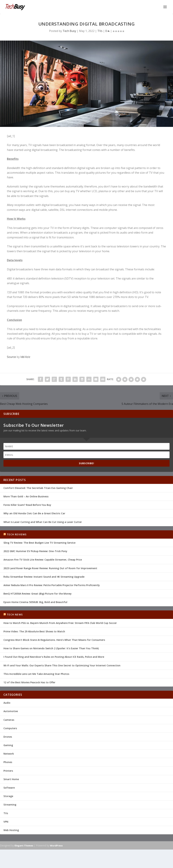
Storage (8, 796)
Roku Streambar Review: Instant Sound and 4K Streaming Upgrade (44, 577)
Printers (8, 771)
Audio (7, 703)
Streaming (10, 805)
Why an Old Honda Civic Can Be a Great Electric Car (34, 513)
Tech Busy (69, 31)
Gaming (8, 745)
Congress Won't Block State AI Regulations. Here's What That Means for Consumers (54, 640)
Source (11, 357)
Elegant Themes (24, 846)
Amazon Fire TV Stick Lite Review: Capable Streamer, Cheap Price (43, 560)
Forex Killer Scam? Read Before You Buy (27, 505)
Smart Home (11, 779)
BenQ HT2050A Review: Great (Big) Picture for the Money (38, 594)
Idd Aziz (25, 357)
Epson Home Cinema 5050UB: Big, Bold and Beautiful (35, 602)
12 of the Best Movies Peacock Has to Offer (29, 682)
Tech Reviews (17, 534)
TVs (100, 31)
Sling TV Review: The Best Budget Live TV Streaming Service (39, 543)
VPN (6, 822)
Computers (10, 728)
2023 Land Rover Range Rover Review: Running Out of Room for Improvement (50, 568)
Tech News (15, 614)
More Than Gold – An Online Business (26, 496)
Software (9, 788)
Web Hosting (11, 830)
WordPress (56, 846)
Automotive (11, 711)
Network (9, 754)
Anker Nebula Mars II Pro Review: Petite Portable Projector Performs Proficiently (52, 585)
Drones (8, 737)
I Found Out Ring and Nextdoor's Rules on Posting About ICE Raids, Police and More (54, 657)
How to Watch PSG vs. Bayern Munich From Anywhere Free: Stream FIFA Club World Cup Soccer (60, 623)
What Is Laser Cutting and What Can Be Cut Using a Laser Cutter (43, 522)
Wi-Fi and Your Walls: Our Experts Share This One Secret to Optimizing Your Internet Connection (62, 665)
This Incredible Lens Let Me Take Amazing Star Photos (36, 674)
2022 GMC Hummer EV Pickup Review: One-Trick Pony (35, 551)
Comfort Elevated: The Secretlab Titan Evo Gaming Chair (38, 488)
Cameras (9, 720)
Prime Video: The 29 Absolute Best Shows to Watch (34, 631)
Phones (8, 762)
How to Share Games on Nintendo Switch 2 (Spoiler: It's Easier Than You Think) (51, 648)
